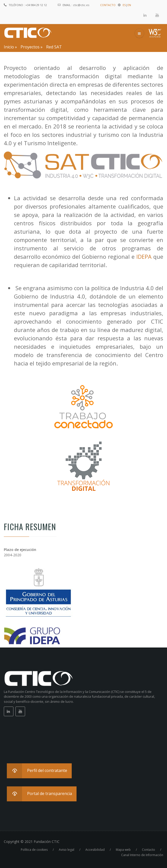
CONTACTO (108, 5)
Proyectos (30, 47)
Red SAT (54, 47)
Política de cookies (34, 850)
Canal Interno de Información (142, 855)
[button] (39, 771)
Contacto (149, 850)
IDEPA (144, 256)
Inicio (9, 47)
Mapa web (123, 850)
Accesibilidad (95, 850)
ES (124, 5)
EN (129, 5)
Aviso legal (67, 850)
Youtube (157, 15)
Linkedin (145, 15)
